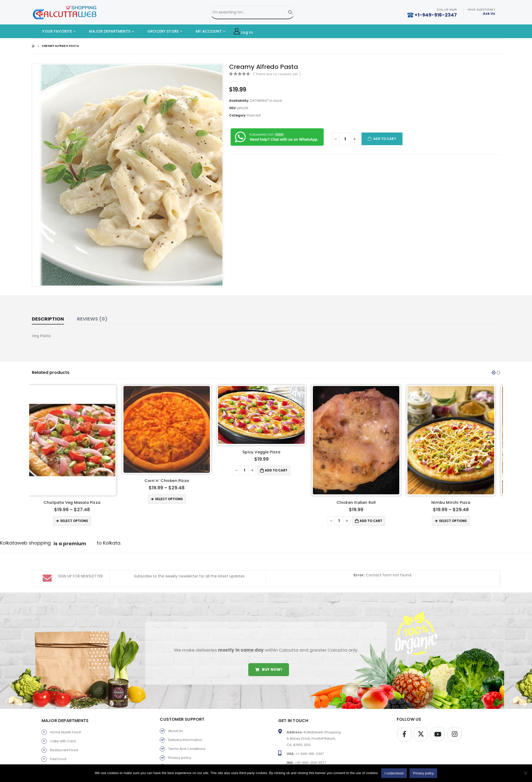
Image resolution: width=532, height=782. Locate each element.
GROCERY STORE (159, 31)
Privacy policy (180, 758)
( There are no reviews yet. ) (277, 74)
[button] (494, 373)
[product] (77, 440)
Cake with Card (63, 741)
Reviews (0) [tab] (92, 319)
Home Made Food (65, 732)
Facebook (404, 734)
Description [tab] (48, 319)
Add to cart (385, 139)
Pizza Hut (254, 115)
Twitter (421, 734)
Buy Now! (269, 669)
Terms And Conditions (187, 749)
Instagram (454, 734)
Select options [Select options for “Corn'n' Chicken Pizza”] (174, 499)
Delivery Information (185, 740)
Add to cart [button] (281, 470)
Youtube (438, 734)
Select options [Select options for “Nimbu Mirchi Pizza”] (458, 521)
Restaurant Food (64, 750)
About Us (175, 731)
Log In (243, 31)
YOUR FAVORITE (53, 31)
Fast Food (58, 759)
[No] (525, 773)
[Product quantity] (345, 139)
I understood (394, 773)
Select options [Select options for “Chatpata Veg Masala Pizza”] (79, 521)
